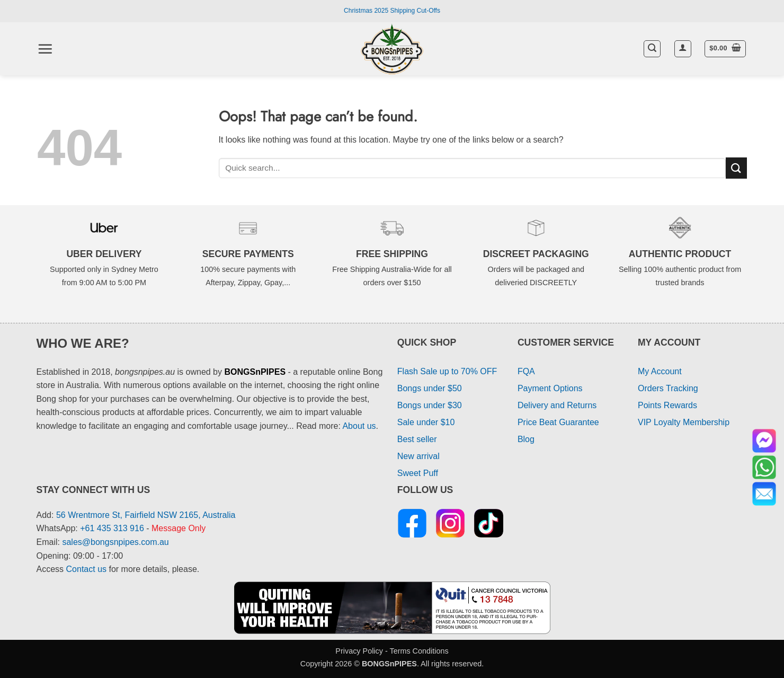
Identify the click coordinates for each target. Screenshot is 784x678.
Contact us (86, 569)
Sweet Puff (418, 473)
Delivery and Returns (557, 405)
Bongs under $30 (430, 405)
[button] (45, 49)
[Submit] (736, 168)
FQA (526, 371)
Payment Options (550, 388)
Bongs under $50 (430, 388)
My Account (660, 371)
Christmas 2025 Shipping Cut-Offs (392, 11)
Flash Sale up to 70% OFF (447, 371)
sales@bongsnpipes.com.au (115, 542)
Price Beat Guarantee (558, 422)
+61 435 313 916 (112, 528)
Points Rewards (667, 405)
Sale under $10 (426, 422)
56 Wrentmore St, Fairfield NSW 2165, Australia (146, 515)
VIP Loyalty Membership (684, 422)
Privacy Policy (359, 651)
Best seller (417, 439)
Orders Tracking (668, 388)
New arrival (418, 456)
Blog (526, 439)
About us (359, 426)
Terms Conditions (419, 651)
